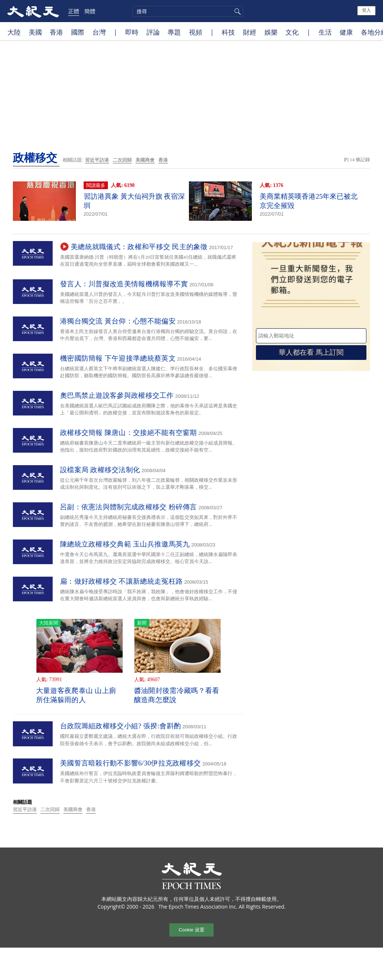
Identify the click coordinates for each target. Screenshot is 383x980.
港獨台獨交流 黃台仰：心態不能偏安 (118, 321)
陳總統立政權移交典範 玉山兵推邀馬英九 (125, 544)
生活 (325, 32)
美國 (35, 32)
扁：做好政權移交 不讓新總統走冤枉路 (121, 581)
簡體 (90, 11)
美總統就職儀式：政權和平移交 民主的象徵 (139, 247)
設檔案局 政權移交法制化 (100, 470)
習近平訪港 (97, 160)
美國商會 (145, 160)
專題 (174, 32)
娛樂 (271, 32)
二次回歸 (122, 160)
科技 (228, 32)
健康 (346, 32)
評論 (153, 32)
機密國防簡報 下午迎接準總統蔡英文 (118, 358)
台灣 (99, 32)
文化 (292, 32)
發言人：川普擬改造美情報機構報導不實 (124, 284)
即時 (132, 32)
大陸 (14, 32)
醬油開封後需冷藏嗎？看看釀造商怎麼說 (177, 695)
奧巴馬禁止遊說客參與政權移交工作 (117, 395)
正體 (74, 11)
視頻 (196, 32)
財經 (250, 32)
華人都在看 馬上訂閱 (311, 352)
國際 (78, 32)
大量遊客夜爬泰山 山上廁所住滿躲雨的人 (76, 695)
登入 (366, 10)
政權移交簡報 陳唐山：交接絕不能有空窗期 (129, 433)
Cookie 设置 (191, 930)
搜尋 (236, 11)
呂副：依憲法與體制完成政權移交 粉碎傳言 (129, 507)
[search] (188, 11)
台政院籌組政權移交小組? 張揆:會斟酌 (120, 726)
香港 (56, 32)
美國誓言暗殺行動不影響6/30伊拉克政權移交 (130, 763)
